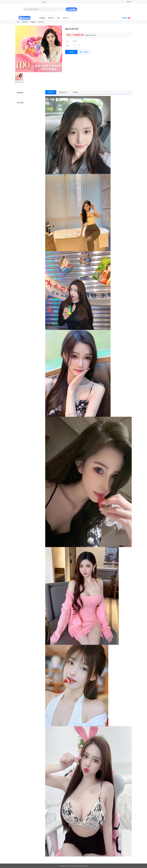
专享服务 (75, 92)
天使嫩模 (33, 22)
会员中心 (66, 18)
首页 (58, 18)
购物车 (126, 18)
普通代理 (25, 22)
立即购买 (71, 52)
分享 (22, 82)
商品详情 (51, 92)
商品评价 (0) (63, 92)
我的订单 (51, 18)
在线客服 (42, 18)
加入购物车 (84, 52)
